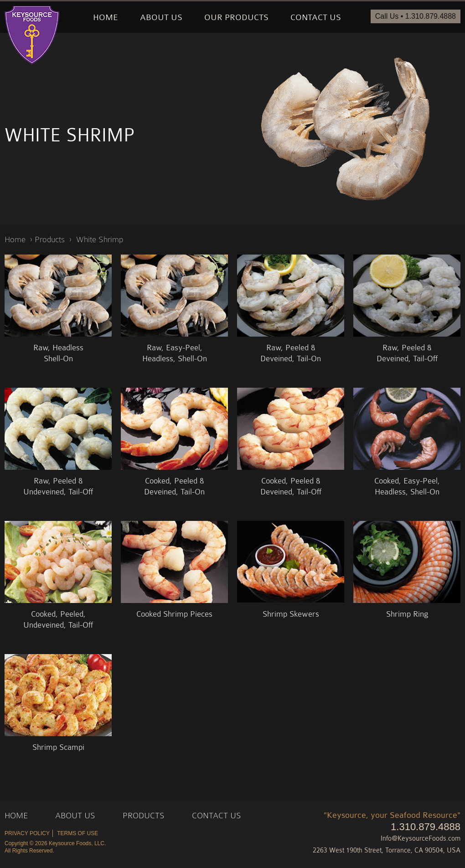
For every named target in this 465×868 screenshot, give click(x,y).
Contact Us (316, 17)
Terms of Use (77, 833)
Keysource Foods (32, 35)
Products (50, 239)
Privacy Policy (27, 833)
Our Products (236, 17)
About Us (161, 17)
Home (106, 17)
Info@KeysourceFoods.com (421, 839)
